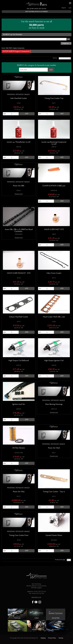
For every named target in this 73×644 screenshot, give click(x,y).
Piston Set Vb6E (54, 448)
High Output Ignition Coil (54, 361)
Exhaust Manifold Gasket (19, 317)
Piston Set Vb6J (19, 492)
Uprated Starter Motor (54, 535)
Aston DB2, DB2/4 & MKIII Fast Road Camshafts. (19, 230)
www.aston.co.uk (36, 597)
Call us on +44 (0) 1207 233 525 (36, 9)
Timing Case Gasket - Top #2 (54, 492)
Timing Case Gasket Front (19, 535)
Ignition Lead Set (19, 404)
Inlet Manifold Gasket (19, 98)
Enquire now (19, 194)
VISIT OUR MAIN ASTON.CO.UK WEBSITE (36, 12)
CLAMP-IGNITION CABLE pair (54, 186)
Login (70, 8)
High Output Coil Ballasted (19, 361)
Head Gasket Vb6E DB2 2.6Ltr (54, 317)
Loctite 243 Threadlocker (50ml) (19, 142)
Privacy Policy (52, 638)
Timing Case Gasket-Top (54, 98)
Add (27, 114)
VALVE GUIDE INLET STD (54, 229)
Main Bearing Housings (54, 404)
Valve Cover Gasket (54, 273)
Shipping (43, 638)
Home (3, 48)
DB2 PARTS (9, 48)
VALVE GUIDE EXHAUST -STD (19, 273)
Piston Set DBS (19, 186)
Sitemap (61, 638)
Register (64, 8)
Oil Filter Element (19, 448)
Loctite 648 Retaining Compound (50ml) (54, 143)
